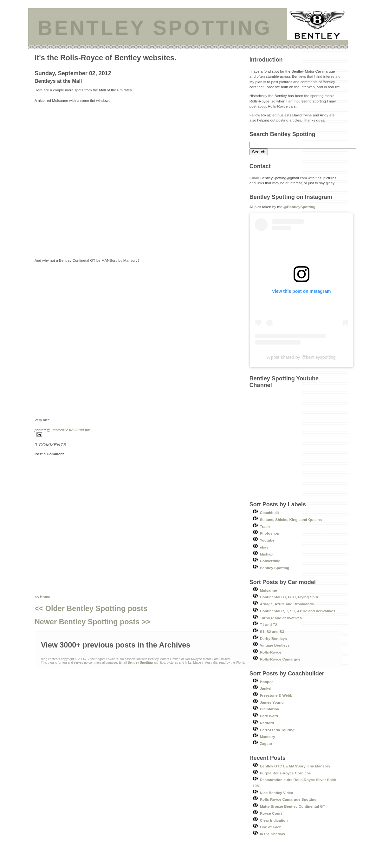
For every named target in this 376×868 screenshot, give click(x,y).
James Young (272, 702)
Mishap (266, 554)
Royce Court (271, 813)
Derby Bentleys (273, 638)
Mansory (268, 736)
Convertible (270, 561)
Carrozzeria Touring (277, 730)
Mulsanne (269, 590)
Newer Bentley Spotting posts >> (92, 622)
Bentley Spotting (275, 568)
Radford (267, 723)
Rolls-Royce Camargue (280, 659)
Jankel (266, 688)
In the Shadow (272, 834)
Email (254, 178)
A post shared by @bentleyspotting (301, 357)
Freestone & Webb (276, 695)
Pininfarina (269, 709)
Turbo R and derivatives (281, 618)
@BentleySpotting (299, 207)
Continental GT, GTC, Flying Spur (289, 597)
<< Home (42, 597)
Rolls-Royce (271, 652)
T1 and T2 (269, 625)
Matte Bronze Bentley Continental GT (293, 806)
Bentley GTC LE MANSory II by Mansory (295, 766)
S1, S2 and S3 (272, 631)
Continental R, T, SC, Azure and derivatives (298, 611)
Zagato (266, 743)
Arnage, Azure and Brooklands (287, 604)
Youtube (267, 540)
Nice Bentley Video (277, 793)
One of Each (271, 827)
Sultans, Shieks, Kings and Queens (291, 519)
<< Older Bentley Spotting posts (91, 608)
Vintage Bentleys (275, 645)
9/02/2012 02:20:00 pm (71, 430)
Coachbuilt (269, 513)
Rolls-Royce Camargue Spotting (288, 799)
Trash (265, 526)
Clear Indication (274, 820)
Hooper (266, 682)
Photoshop (270, 533)
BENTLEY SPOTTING (155, 28)
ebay (264, 547)
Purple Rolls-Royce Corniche (285, 773)
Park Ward (269, 716)
